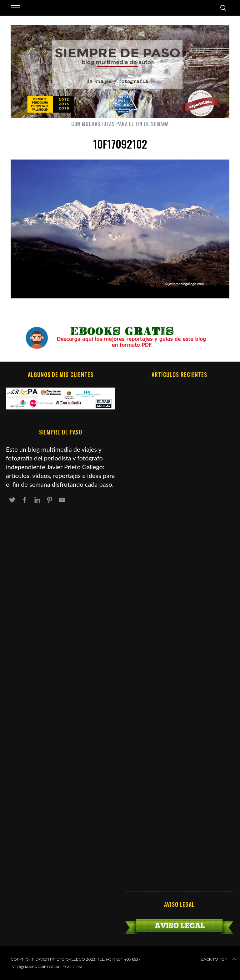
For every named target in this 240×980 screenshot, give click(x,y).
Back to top (219, 959)
